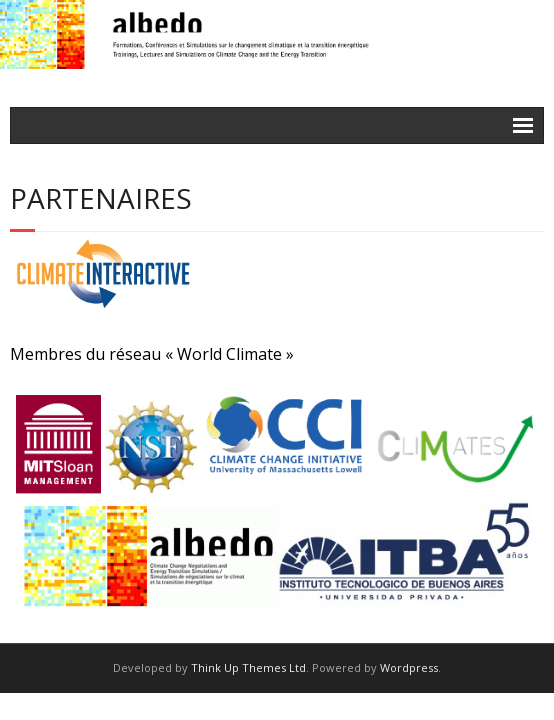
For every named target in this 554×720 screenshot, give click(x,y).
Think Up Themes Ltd (248, 667)
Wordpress (409, 667)
